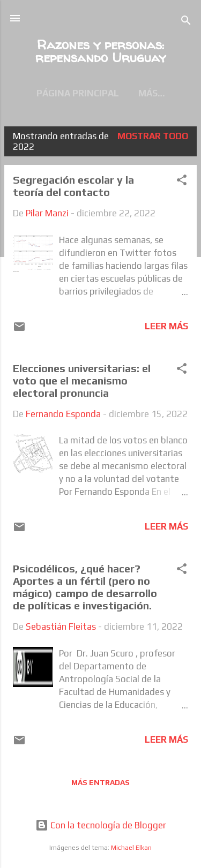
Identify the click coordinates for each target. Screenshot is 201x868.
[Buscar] (186, 22)
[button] (182, 182)
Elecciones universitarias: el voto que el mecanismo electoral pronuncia (82, 380)
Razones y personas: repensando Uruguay (100, 51)
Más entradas (100, 782)
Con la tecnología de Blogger (101, 825)
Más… (151, 93)
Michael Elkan (131, 848)
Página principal (78, 93)
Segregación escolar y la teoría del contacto (73, 186)
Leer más (166, 326)
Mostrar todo (153, 136)
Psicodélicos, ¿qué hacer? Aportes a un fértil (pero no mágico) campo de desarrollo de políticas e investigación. (88, 587)
